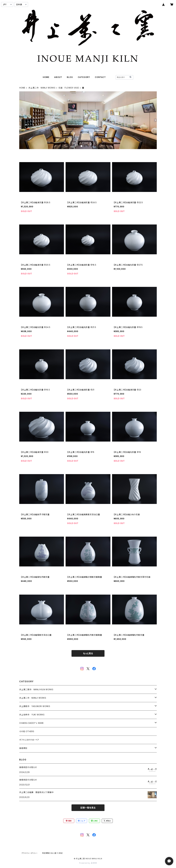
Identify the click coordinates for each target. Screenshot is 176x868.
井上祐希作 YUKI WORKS (32, 715)
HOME (46, 77)
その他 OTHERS (27, 731)
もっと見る (88, 653)
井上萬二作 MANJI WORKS (42, 88)
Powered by (88, 863)
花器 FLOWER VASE (69, 88)
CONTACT (100, 77)
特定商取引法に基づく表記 (52, 853)
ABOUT (58, 77)
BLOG (70, 77)
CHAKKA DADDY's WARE (31, 723)
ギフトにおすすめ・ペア (29, 740)
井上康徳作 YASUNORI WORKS (35, 706)
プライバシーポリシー (30, 853)
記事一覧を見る (88, 808)
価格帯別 (23, 748)
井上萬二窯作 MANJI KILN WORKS (36, 689)
